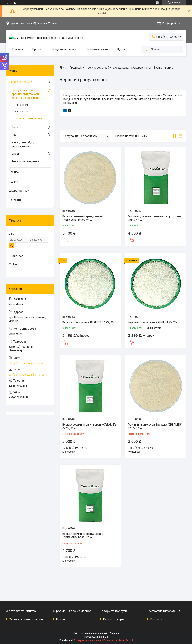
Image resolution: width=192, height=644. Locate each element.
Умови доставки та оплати (26, 619)
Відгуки (14, 181)
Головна (18, 49)
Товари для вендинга (25, 161)
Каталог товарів (114, 619)
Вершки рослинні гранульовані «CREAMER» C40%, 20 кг (90, 427)
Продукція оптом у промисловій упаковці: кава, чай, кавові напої (110, 68)
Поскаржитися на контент (88, 640)
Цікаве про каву (19, 191)
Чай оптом (21, 105)
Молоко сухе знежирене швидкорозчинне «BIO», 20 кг (155, 218)
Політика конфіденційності (118, 640)
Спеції (16, 154)
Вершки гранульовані (28, 118)
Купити (66, 240)
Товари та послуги (20, 82)
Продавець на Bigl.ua (96, 637)
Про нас (37, 49)
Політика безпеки (97, 49)
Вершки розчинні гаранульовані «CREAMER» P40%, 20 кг (83, 218)
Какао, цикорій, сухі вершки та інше (24, 144)
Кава (15, 127)
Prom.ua (114, 633)
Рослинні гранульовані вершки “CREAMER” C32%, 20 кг (155, 427)
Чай (14, 135)
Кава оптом (22, 112)
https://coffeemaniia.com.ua (26, 363)
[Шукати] (146, 50)
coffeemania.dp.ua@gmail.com (28, 375)
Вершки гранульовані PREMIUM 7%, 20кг (153, 322)
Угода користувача (64, 49)
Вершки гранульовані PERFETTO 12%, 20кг (89, 322)
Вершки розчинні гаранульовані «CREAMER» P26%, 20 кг (83, 536)
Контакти (15, 200)
